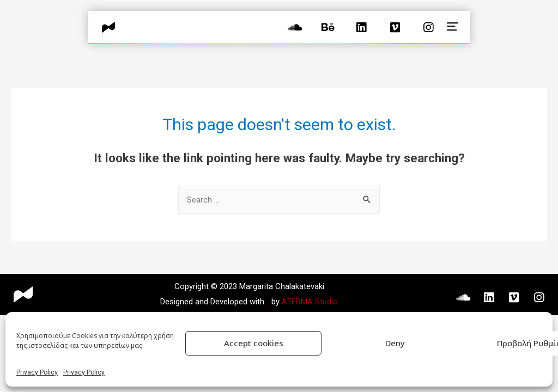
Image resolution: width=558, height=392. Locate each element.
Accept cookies (254, 343)
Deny (395, 343)
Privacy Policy (37, 372)
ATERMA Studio (310, 302)
